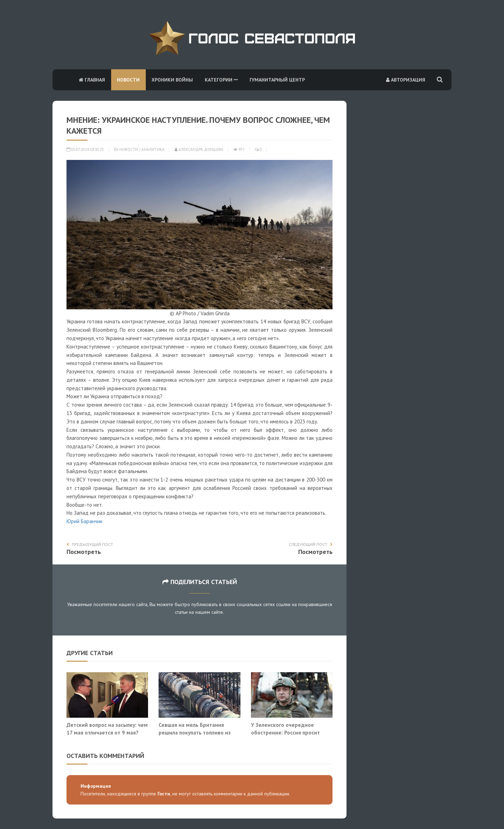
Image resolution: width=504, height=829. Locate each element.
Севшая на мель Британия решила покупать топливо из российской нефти (195, 732)
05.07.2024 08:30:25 (85, 149)
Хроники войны (172, 80)
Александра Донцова (199, 149)
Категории (221, 80)
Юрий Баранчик (85, 521)
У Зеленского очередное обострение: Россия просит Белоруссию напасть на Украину (291, 732)
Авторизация (406, 80)
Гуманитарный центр (277, 80)
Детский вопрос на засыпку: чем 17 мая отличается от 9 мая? (107, 729)
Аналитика (153, 149)
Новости (128, 80)
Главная (92, 80)
